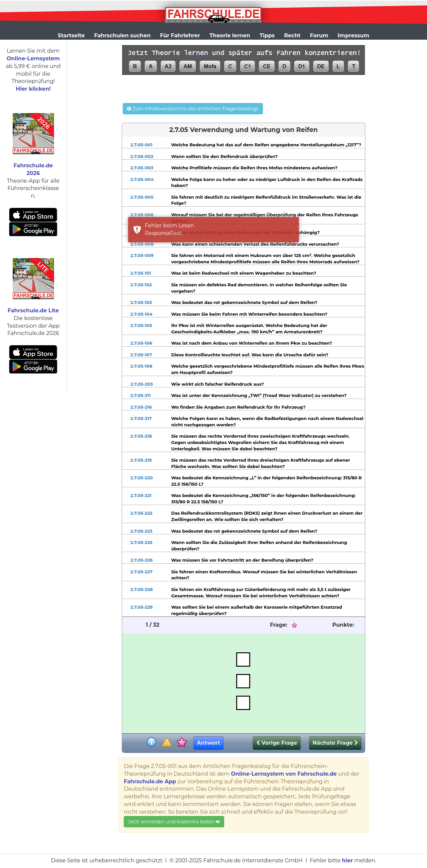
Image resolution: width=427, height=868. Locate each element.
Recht (292, 35)
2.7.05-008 (142, 244)
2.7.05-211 (141, 395)
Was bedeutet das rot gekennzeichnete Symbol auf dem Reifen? (244, 302)
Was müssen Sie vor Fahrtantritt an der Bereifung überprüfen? (242, 560)
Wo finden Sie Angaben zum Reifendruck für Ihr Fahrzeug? (238, 407)
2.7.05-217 (141, 418)
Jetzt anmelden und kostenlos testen (174, 822)
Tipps (267, 35)
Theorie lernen (230, 35)
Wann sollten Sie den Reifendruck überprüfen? (224, 156)
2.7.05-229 (142, 607)
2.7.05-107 (141, 355)
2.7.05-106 (141, 343)
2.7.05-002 (142, 156)
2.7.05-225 (141, 542)
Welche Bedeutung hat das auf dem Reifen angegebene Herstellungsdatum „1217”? (266, 145)
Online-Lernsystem (33, 58)
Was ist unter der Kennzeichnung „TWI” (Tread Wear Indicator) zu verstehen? (259, 395)
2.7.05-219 (141, 460)
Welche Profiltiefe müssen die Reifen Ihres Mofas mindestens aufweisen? (254, 168)
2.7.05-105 (141, 325)
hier (347, 860)
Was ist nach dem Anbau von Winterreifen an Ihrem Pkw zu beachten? (252, 343)
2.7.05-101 (141, 273)
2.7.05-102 (141, 285)
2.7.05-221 (141, 495)
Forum (319, 35)
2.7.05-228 (142, 589)
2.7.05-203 (142, 384)
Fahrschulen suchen (122, 35)
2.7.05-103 (141, 302)
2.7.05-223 (141, 531)
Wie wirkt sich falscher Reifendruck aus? (218, 384)
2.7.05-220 (142, 478)
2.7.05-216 (141, 407)
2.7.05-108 (141, 366)
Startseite (71, 35)
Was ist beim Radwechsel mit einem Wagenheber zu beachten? (244, 273)
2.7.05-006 (142, 215)
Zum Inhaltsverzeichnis (193, 109)
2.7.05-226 (142, 560)
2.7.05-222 (141, 513)
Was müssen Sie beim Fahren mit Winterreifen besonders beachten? (249, 314)
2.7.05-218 (141, 436)
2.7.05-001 (141, 145)
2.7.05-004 (142, 179)
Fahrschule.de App (150, 781)
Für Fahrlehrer (180, 35)
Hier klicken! (33, 89)
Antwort (208, 743)
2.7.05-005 (142, 197)
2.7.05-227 (141, 572)
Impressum (353, 35)
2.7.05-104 (141, 314)
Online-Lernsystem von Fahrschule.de (284, 774)
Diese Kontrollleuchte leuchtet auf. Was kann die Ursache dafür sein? (250, 355)
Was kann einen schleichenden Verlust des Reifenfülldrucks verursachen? (255, 244)
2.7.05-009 (142, 255)
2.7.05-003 (142, 168)
